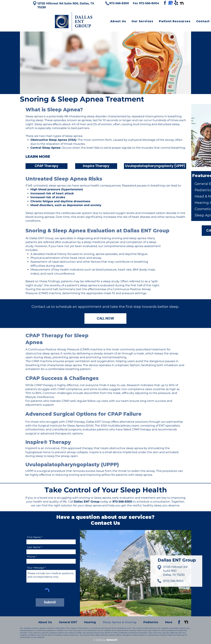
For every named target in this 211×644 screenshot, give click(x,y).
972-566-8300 (122, 502)
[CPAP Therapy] (47, 166)
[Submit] (50, 602)
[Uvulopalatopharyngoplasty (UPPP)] (155, 166)
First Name (34, 537)
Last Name (34, 547)
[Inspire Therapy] (96, 166)
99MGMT (112, 640)
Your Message (36, 568)
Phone (31, 557)
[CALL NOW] (105, 318)
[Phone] (107, 3)
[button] (142, 21)
